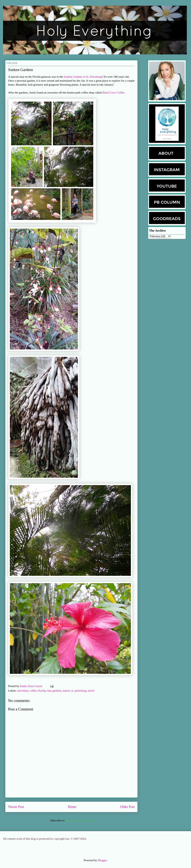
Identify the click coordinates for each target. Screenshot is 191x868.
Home (72, 807)
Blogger (102, 860)
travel (91, 691)
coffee (33, 691)
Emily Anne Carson (32, 686)
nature (66, 691)
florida (42, 691)
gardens (57, 691)
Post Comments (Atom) (79, 820)
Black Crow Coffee (113, 93)
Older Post (128, 807)
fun (49, 691)
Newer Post (16, 807)
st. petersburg (79, 691)
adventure (23, 691)
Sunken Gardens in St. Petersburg (83, 77)
